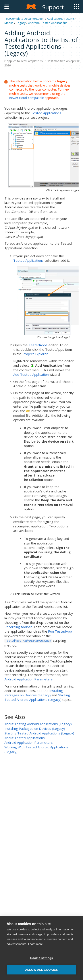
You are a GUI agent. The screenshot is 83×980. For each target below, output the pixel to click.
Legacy (21, 23)
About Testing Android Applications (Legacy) (38, 724)
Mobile (9, 23)
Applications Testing (60, 19)
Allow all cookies (41, 975)
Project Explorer (35, 354)
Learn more (35, 949)
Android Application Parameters (29, 679)
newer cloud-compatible (27, 98)
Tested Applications (54, 23)
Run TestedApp (60, 631)
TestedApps (38, 345)
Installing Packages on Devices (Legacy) (34, 693)
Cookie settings (42, 963)
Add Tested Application (31, 374)
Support (53, 7)
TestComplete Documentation (24, 19)
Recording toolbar (18, 627)
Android (33, 23)
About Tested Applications (25, 738)
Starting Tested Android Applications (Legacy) (37, 697)
